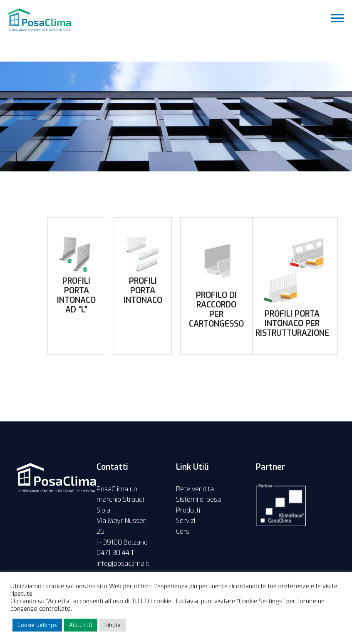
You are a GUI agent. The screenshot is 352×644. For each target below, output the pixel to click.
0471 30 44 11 (116, 553)
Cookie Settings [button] (37, 625)
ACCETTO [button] (81, 625)
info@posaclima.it (123, 563)
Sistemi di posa (198, 499)
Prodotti (188, 510)
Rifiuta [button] (113, 625)
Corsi (183, 531)
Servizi (186, 521)
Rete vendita (195, 489)
